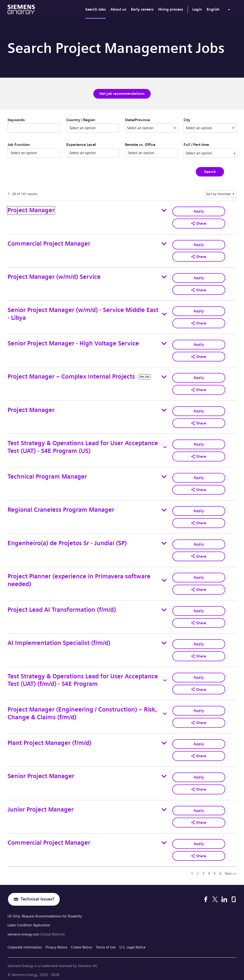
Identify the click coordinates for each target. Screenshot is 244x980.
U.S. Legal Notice (140, 942)
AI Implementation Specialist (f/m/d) (59, 640)
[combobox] (151, 128)
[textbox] (151, 128)
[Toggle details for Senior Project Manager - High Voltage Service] (164, 343)
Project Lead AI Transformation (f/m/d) (62, 607)
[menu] (219, 10)
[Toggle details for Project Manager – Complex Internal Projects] (164, 376)
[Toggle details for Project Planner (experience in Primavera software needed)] (164, 578)
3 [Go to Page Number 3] (203, 869)
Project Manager (31, 210)
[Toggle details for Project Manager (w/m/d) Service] (164, 276)
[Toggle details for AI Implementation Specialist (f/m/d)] (164, 640)
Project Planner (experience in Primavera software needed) (79, 578)
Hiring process (171, 9)
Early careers (142, 9)
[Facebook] (206, 895)
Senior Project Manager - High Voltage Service (73, 342)
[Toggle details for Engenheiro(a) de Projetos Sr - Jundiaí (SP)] (164, 541)
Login (197, 9)
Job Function (19, 145)
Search (210, 171)
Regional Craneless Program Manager (61, 508)
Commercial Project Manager (49, 243)
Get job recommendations (122, 94)
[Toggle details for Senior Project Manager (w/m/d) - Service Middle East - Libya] (164, 313)
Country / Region (81, 120)
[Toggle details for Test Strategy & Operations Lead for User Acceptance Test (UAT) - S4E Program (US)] (165, 446)
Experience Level (81, 145)
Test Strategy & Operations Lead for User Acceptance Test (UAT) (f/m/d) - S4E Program (83, 677)
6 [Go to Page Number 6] (220, 869)
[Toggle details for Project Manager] (164, 210)
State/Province (151, 120)
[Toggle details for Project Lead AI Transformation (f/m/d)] (164, 607)
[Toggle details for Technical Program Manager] (164, 475)
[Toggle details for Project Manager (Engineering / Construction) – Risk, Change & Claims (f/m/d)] (165, 710)
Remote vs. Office (140, 145)
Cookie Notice (86, 942)
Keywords (16, 120)
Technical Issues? (37, 895)
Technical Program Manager (47, 475)
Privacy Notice (60, 942)
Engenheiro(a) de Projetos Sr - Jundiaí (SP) (67, 541)
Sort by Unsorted (218, 194)
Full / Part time (196, 145)
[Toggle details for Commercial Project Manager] (164, 243)
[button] (199, 223)
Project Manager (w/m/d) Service (54, 276)
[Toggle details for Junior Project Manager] (164, 806)
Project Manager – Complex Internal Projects (71, 375)
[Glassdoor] (234, 895)
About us (118, 9)
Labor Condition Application (30, 921)
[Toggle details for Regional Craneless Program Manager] (164, 508)
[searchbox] (206, 153)
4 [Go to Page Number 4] (209, 869)
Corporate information (26, 942)
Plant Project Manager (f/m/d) (49, 739)
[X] (215, 895)
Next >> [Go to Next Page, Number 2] (231, 869)
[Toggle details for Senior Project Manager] (164, 773)
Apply (199, 211)
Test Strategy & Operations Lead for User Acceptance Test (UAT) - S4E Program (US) (83, 445)
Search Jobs (96, 9)
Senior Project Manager (41, 772)
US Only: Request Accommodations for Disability (47, 912)
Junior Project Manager (41, 806)
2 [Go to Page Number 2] (198, 869)
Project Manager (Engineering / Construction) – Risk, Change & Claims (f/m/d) (82, 710)
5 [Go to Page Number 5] (215, 869)
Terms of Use (112, 942)
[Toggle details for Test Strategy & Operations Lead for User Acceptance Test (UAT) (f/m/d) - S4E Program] (165, 677)
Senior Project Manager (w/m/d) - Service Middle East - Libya (83, 313)
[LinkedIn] (224, 895)
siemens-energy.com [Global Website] (25, 930)
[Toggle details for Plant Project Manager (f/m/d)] (164, 740)
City (201, 120)
